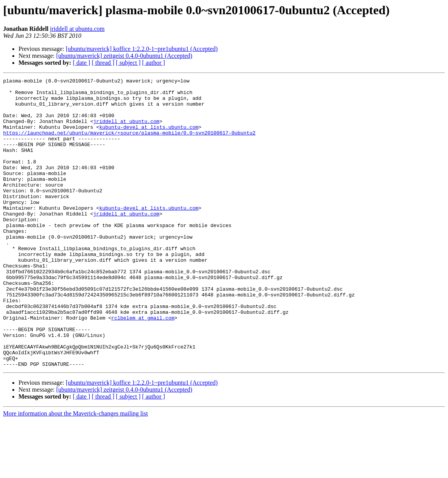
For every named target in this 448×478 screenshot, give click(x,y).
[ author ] (154, 63)
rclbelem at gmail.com (143, 366)
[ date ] (81, 63)
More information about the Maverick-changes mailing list (76, 471)
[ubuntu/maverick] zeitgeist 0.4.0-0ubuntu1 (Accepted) (124, 56)
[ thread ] (103, 63)
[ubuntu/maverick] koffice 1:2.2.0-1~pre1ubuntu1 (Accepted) (142, 49)
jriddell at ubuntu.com (77, 29)
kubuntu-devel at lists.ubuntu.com (149, 137)
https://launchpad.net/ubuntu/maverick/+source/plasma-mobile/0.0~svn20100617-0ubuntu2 (129, 144)
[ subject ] (128, 63)
